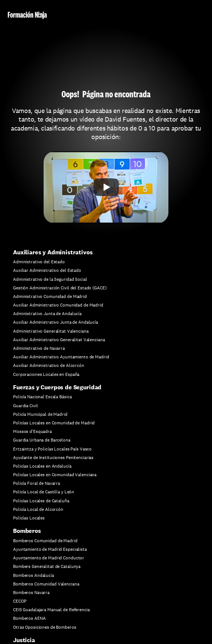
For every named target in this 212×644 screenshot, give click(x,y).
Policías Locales (29, 518)
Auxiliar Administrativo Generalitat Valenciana (59, 340)
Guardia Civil (25, 406)
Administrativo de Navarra (39, 348)
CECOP (20, 601)
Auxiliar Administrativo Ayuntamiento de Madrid (61, 357)
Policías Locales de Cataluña (41, 501)
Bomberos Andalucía (34, 575)
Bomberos (27, 531)
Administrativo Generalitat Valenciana (51, 331)
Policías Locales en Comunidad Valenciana (55, 475)
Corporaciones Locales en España (46, 374)
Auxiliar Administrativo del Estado (47, 270)
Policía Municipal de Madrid (40, 414)
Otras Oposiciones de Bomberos (45, 627)
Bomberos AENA (29, 618)
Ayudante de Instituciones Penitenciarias (53, 458)
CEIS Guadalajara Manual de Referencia (51, 610)
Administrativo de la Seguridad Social (50, 279)
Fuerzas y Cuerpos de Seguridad (57, 387)
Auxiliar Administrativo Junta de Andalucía (56, 322)
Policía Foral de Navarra (37, 483)
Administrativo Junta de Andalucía (47, 314)
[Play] (106, 187)
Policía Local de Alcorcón (38, 509)
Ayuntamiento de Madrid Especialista (50, 549)
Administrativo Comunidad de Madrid (50, 296)
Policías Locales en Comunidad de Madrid (54, 423)
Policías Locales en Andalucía (42, 466)
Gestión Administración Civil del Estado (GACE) (60, 288)
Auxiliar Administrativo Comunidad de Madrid (58, 305)
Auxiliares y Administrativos (53, 252)
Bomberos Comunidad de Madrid (45, 541)
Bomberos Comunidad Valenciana (46, 584)
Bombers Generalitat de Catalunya (47, 566)
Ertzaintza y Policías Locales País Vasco (52, 449)
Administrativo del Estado (39, 262)
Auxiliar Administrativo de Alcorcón (49, 365)
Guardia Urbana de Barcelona (42, 440)
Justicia (24, 640)
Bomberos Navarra (31, 593)
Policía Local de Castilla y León (44, 492)
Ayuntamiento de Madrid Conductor (49, 558)
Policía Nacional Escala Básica (42, 397)
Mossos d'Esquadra (32, 431)
